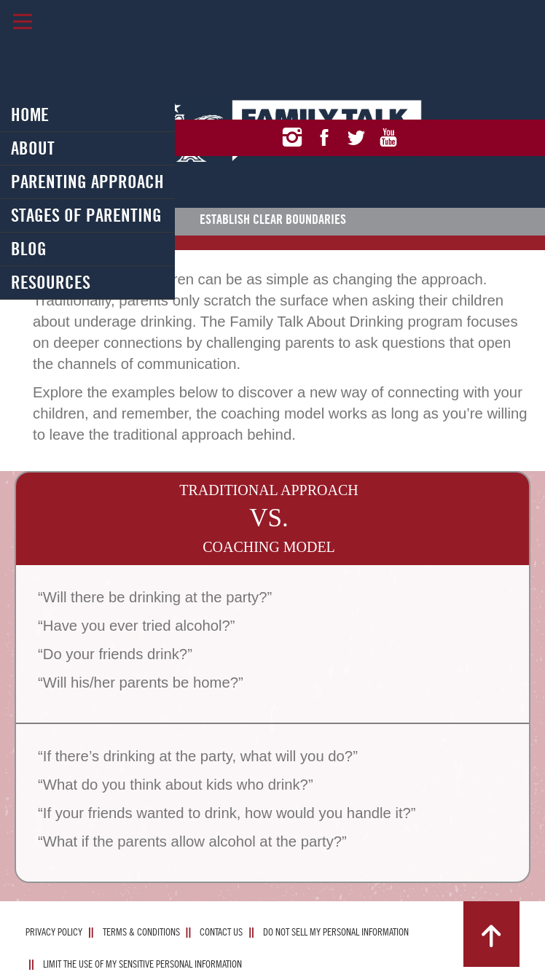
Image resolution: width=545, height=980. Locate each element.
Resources (51, 282)
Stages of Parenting (86, 215)
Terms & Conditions (141, 932)
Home (30, 114)
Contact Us (221, 932)
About (33, 148)
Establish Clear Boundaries (273, 219)
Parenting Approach (87, 182)
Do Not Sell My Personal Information (336, 932)
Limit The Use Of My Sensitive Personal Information (142, 964)
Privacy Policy (54, 932)
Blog (29, 249)
